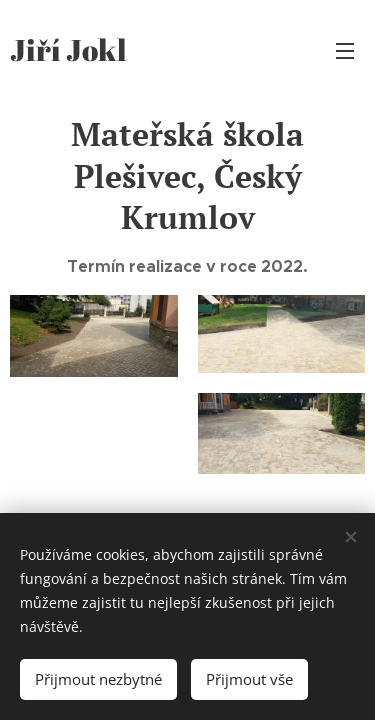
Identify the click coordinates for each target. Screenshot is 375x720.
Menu (345, 51)
